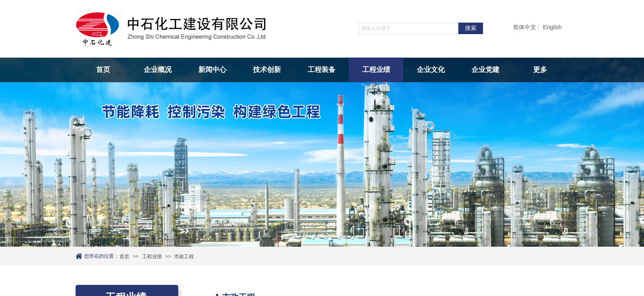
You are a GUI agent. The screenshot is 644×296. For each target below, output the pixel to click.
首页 (103, 70)
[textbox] (408, 28)
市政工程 (184, 257)
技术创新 (267, 70)
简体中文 (524, 27)
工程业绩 (376, 70)
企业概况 (158, 70)
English (552, 27)
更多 (540, 70)
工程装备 (322, 70)
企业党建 (485, 70)
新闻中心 (212, 70)
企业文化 (431, 70)
